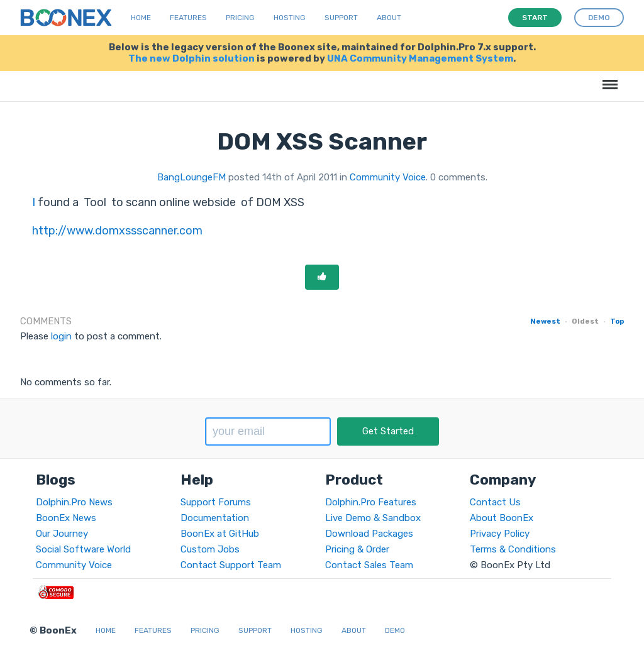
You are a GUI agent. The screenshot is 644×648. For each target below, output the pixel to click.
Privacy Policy (500, 534)
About (389, 18)
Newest (545, 321)
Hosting (290, 18)
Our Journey (62, 534)
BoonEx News (66, 518)
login (61, 336)
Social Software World (83, 549)
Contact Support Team (231, 565)
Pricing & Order (357, 549)
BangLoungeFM (192, 177)
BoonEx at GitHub (220, 534)
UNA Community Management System (420, 58)
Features (188, 18)
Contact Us (495, 502)
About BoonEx (502, 518)
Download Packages (369, 534)
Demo (395, 630)
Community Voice (388, 177)
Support (341, 18)
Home (141, 18)
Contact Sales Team (369, 565)
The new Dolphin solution (192, 58)
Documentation (215, 518)
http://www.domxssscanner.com (117, 231)
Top (617, 321)
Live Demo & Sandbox (373, 518)
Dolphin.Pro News (74, 502)
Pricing (240, 18)
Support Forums (216, 502)
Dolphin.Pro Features (371, 502)
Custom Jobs (210, 549)
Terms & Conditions (513, 549)
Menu (608, 78)
